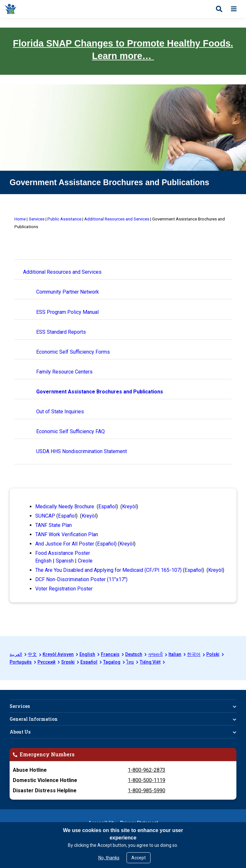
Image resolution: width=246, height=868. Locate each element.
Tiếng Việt (150, 662)
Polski (213, 654)
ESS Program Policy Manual (67, 312)
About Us (20, 732)
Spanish (65, 561)
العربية (16, 654)
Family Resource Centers (64, 372)
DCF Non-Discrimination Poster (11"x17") (81, 579)
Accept (139, 858)
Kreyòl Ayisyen (58, 654)
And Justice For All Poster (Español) (76, 544)
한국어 (194, 654)
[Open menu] (234, 9)
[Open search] (219, 9)
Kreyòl (129, 507)
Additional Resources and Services (62, 272)
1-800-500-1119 (147, 780)
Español (107, 507)
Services (20, 706)
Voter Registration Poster (64, 589)
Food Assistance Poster (63, 553)
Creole (85, 561)
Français (110, 654)
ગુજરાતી (155, 654)
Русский (46, 662)
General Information (34, 719)
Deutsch (134, 654)
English (43, 561)
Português (21, 662)
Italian (175, 654)
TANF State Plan (53, 525)
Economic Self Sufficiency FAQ (70, 431)
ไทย (130, 662)
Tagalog (112, 662)
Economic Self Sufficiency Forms (73, 352)
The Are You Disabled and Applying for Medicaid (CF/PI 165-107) (108, 570)
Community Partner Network (68, 292)
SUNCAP (45, 516)
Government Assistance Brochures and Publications (100, 392)
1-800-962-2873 (147, 770)
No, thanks (109, 858)
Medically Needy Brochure (65, 507)
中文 (32, 654)
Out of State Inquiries (60, 412)
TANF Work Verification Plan (67, 534)
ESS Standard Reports (61, 332)
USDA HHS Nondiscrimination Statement (82, 451)
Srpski (68, 662)
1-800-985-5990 (147, 791)
